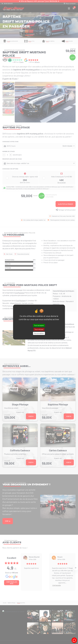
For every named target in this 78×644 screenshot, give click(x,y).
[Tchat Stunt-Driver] (74, 640)
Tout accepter (39, 325)
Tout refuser (39, 329)
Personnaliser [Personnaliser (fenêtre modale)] (39, 333)
